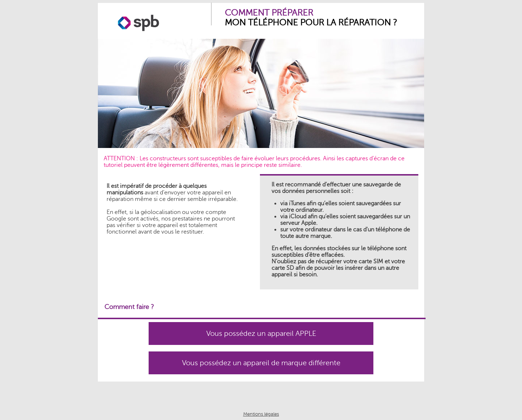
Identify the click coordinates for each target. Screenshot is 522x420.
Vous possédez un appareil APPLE (261, 333)
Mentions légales (261, 414)
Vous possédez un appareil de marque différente (261, 363)
